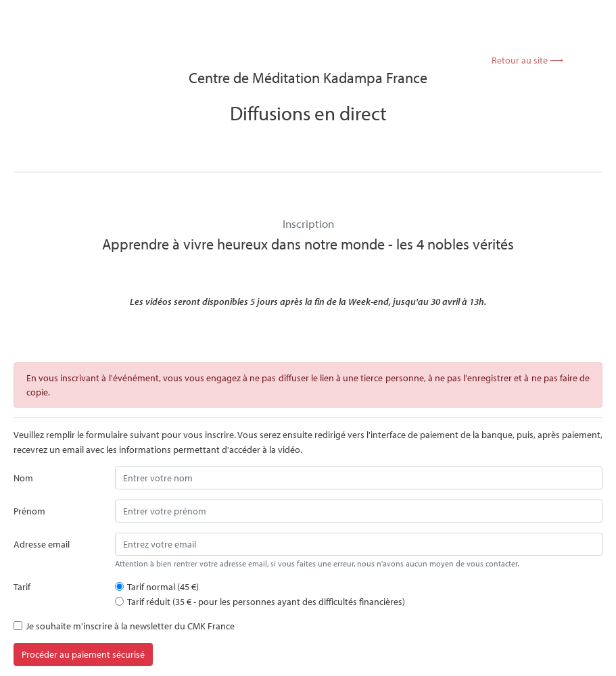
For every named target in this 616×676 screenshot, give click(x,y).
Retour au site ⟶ (527, 60)
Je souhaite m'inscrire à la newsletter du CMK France (130, 626)
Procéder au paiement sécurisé (83, 654)
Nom (23, 478)
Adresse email (42, 544)
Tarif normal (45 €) (163, 586)
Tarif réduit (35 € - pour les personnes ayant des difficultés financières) (266, 601)
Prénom (29, 511)
